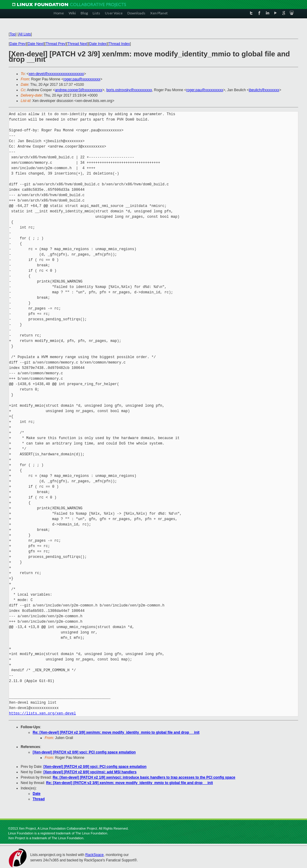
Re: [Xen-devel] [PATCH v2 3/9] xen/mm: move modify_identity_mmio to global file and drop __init (116, 732)
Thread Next (77, 44)
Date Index (98, 44)
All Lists (25, 34)
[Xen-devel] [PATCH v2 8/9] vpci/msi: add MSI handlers (90, 772)
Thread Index (119, 44)
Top (12, 34)
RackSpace (94, 855)
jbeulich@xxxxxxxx (264, 90)
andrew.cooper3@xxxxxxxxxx (79, 90)
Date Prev (18, 44)
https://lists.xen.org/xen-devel (42, 713)
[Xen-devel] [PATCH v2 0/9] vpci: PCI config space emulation (84, 752)
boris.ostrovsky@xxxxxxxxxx (129, 90)
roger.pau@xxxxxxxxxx (82, 79)
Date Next (36, 44)
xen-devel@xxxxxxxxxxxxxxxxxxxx (56, 74)
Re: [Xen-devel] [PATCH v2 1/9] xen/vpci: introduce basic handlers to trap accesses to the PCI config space (144, 777)
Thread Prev (55, 44)
